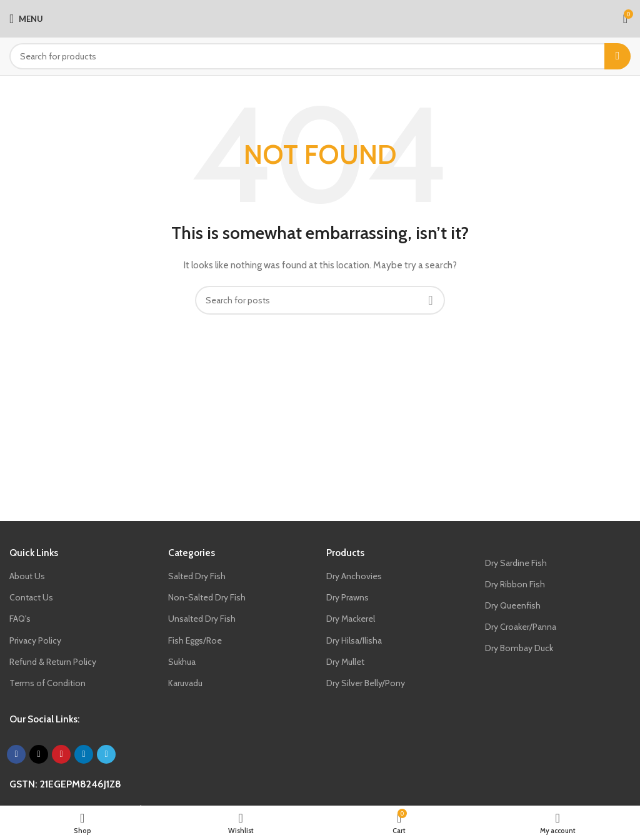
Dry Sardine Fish (516, 563)
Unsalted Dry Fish (202, 619)
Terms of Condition (47, 683)
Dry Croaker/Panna (521, 627)
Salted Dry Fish (197, 576)
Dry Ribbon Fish (515, 584)
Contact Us (31, 597)
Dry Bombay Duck (519, 648)
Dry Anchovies (354, 576)
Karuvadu (185, 683)
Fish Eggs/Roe (195, 640)
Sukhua (182, 662)
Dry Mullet (345, 662)
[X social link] (39, 754)
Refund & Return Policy (53, 662)
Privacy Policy (35, 640)
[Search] (320, 56)
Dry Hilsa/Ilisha (354, 640)
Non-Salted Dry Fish (207, 597)
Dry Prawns (347, 597)
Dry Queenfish (513, 605)
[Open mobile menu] (26, 19)
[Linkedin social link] (84, 754)
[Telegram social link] (106, 754)
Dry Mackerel (351, 619)
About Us (27, 576)
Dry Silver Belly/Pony (366, 683)
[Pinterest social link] (61, 754)
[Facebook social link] (16, 754)
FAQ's (20, 619)
